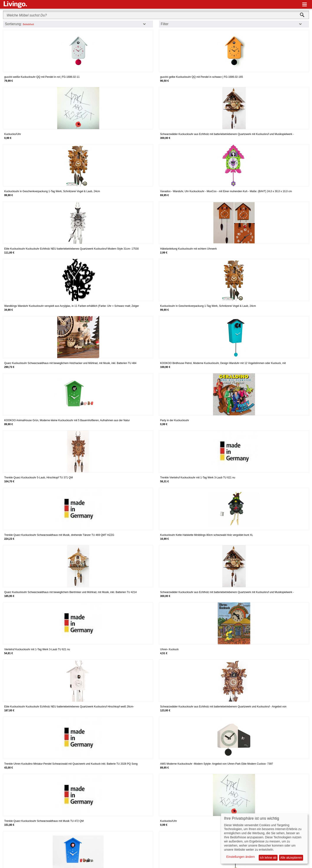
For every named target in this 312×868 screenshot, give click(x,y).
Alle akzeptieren (291, 858)
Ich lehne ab (268, 858)
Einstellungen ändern (241, 857)
